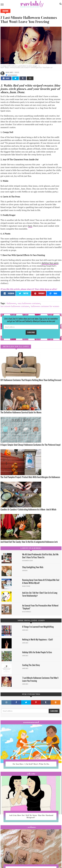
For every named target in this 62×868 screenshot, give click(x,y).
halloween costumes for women (45, 306)
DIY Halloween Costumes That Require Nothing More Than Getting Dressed (31, 380)
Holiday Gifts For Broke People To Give (37, 652)
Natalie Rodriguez (27, 612)
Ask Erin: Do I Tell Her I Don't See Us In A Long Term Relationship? (40, 594)
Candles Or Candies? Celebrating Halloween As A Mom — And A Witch (28, 509)
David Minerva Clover (27, 561)
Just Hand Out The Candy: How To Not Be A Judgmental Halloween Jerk (29, 542)
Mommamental (31, 722)
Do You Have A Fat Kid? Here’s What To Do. (31, 764)
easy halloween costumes (29, 303)
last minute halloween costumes (15, 306)
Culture (5, 11)
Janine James (9, 72)
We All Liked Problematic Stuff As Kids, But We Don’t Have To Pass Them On (40, 556)
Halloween (11, 303)
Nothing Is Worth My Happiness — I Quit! (38, 639)
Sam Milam (25, 571)
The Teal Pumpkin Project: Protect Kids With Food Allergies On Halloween (30, 477)
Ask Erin (31, 774)
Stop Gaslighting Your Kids (33, 567)
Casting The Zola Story (31, 665)
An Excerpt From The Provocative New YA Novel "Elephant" (40, 607)
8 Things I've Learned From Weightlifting (38, 627)
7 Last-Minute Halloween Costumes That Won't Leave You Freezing (40, 679)
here (30, 226)
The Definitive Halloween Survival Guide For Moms (21, 412)
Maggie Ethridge (26, 586)
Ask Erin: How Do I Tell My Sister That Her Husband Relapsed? (31, 816)
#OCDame (31, 827)
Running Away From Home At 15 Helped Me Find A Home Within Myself (41, 581)
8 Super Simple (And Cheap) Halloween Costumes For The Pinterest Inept (30, 445)
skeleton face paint (50, 263)
